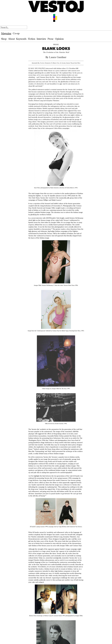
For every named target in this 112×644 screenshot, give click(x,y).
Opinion (59, 39)
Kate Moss (77, 63)
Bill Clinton (41, 63)
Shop (4, 39)
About (11, 39)
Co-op (16, 33)
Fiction (32, 39)
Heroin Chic (56, 63)
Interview (41, 39)
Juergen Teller (70, 63)
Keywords (21, 39)
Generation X (48, 63)
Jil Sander (63, 63)
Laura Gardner (58, 57)
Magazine (6, 33)
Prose (51, 39)
